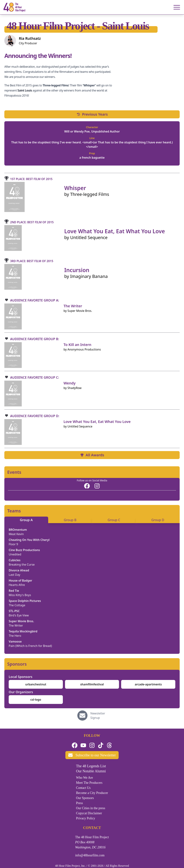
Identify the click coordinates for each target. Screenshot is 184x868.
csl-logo (36, 700)
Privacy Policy (86, 818)
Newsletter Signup (98, 716)
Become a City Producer (92, 793)
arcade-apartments (148, 684)
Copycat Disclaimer (89, 813)
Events (14, 472)
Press (80, 803)
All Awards (92, 455)
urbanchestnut (36, 684)
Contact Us (83, 788)
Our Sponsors (85, 798)
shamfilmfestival (92, 684)
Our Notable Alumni (91, 771)
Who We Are (84, 778)
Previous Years (92, 114)
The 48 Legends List (91, 766)
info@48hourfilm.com (90, 855)
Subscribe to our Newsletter (92, 755)
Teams (14, 511)
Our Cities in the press (91, 808)
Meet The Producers (89, 783)
